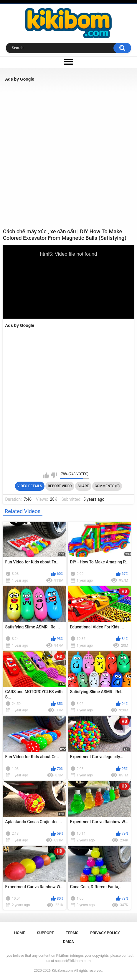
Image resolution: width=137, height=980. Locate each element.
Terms (72, 933)
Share (83, 486)
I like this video (46, 475)
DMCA (68, 942)
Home (20, 933)
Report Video (60, 486)
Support (45, 933)
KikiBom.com (62, 971)
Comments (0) (107, 486)
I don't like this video (54, 475)
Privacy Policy (105, 933)
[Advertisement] (68, 155)
